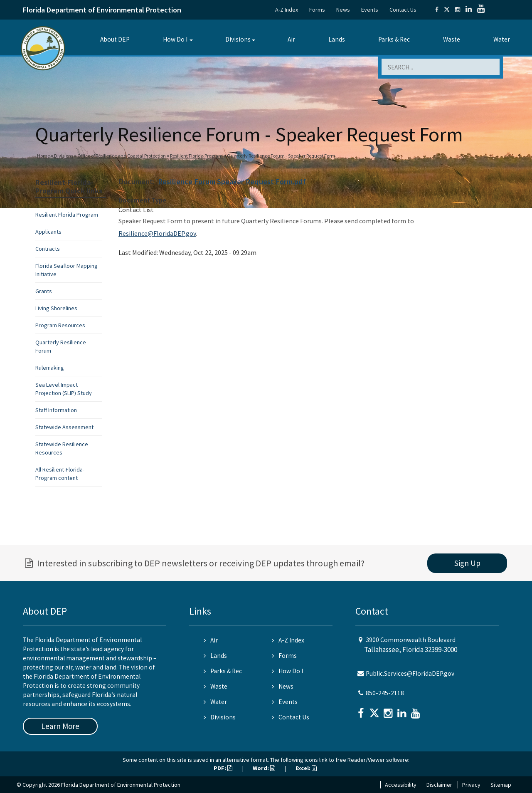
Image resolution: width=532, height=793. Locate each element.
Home (43, 156)
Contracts (48, 249)
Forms (317, 10)
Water (502, 39)
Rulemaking (50, 368)
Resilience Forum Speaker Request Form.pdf (232, 182)
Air (291, 39)
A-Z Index (287, 10)
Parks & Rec (394, 39)
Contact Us (403, 10)
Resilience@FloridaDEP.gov (157, 233)
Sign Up (467, 563)
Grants (44, 291)
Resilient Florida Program (196, 156)
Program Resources (60, 325)
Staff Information (56, 410)
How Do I (175, 39)
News (343, 10)
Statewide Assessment (64, 427)
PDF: (223, 768)
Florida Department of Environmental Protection (102, 10)
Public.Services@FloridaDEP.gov (410, 673)
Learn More (60, 726)
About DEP (115, 39)
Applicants (48, 232)
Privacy (471, 785)
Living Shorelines (56, 308)
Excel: (306, 768)
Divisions (238, 39)
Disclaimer (439, 785)
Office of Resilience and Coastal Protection (122, 156)
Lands (337, 39)
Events (370, 10)
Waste (452, 39)
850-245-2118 (385, 693)
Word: (264, 768)
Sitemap (501, 785)
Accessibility (401, 785)
